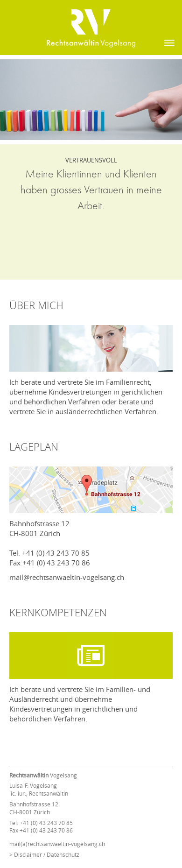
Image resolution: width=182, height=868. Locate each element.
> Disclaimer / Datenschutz (44, 854)
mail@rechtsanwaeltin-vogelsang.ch (67, 577)
